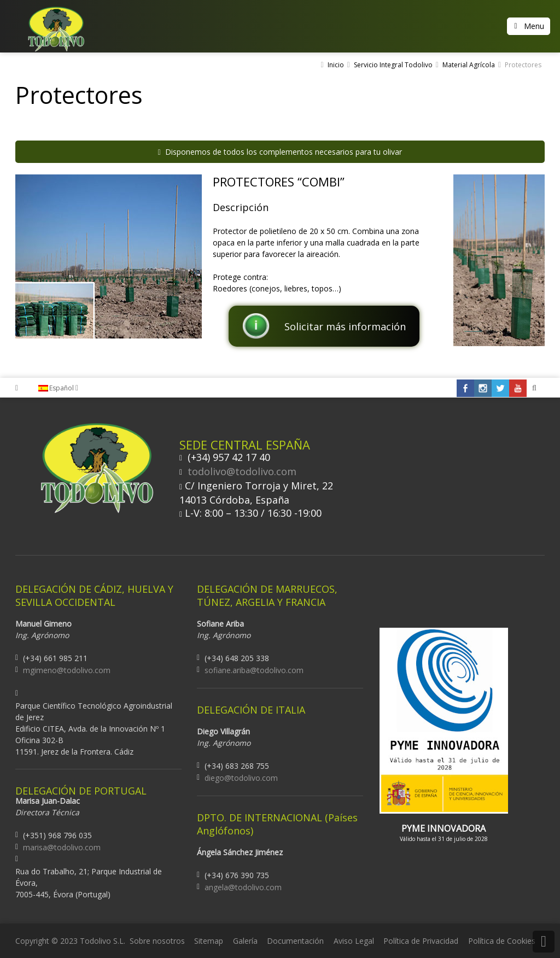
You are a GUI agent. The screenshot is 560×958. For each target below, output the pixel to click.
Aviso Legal (354, 941)
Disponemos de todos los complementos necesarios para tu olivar (280, 152)
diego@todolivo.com (241, 778)
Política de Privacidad (421, 941)
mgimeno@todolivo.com (67, 670)
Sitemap (209, 941)
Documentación (295, 941)
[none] (64, 388)
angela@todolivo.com (243, 887)
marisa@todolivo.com (62, 847)
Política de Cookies (502, 941)
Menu (534, 26)
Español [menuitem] (62, 388)
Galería (245, 941)
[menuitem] (64, 388)
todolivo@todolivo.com (242, 471)
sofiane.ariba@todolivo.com (254, 670)
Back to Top (544, 942)
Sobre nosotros (157, 941)
